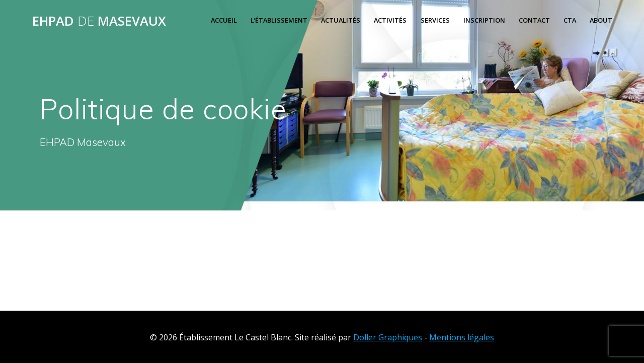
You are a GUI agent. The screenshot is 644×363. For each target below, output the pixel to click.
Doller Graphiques (388, 337)
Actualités (341, 20)
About (601, 20)
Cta (570, 20)
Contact (534, 20)
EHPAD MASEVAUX (99, 21)
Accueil (224, 20)
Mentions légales (462, 337)
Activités (390, 20)
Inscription (484, 20)
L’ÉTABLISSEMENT (279, 20)
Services (435, 20)
